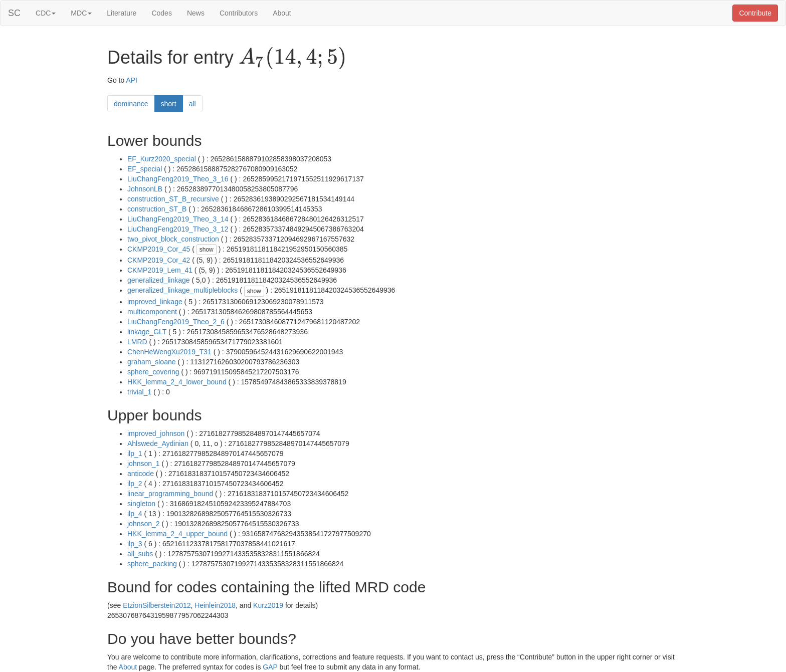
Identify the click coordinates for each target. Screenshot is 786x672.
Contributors (239, 13)
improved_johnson (156, 433)
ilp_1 (135, 454)
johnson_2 (144, 524)
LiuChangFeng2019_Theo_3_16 (178, 179)
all (192, 104)
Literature (122, 13)
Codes (161, 13)
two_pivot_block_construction (173, 239)
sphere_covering (153, 372)
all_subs (140, 554)
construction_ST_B (157, 209)
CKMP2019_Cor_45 (159, 249)
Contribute (755, 13)
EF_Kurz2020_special (162, 159)
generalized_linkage (159, 280)
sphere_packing (152, 564)
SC (14, 13)
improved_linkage (155, 302)
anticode (141, 474)
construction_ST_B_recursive (173, 199)
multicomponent (152, 312)
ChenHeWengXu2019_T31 (169, 352)
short (169, 104)
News (196, 13)
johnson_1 (144, 464)
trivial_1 (139, 392)
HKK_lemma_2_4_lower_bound (177, 382)
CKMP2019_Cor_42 (159, 260)
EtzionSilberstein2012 (157, 605)
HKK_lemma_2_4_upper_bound (177, 534)
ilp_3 (135, 544)
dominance (131, 104)
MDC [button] (81, 13)
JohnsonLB (145, 189)
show (207, 250)
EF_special (145, 169)
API (132, 80)
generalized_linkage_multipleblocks (182, 290)
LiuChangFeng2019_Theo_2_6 (176, 322)
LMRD (137, 342)
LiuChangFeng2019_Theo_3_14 (178, 219)
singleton (141, 504)
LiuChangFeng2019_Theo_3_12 (178, 229)
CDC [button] (46, 13)
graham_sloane (152, 362)
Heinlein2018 (215, 605)
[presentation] (292, 58)
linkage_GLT (147, 332)
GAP (270, 667)
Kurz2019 (268, 605)
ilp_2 (135, 484)
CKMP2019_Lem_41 (160, 270)
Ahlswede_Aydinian (158, 443)
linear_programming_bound (170, 494)
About (282, 13)
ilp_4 (135, 514)
